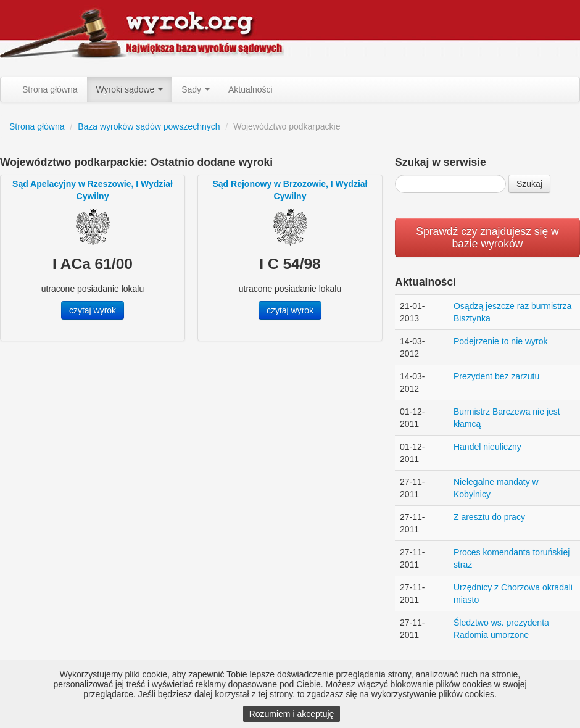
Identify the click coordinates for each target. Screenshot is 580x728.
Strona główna (50, 89)
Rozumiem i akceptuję (292, 714)
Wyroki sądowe (130, 89)
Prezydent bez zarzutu (496, 376)
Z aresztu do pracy (489, 517)
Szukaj (529, 184)
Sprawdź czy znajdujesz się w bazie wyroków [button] (487, 238)
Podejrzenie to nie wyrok (501, 341)
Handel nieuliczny (487, 447)
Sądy (196, 89)
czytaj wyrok (93, 310)
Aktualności (251, 89)
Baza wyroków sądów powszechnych (149, 126)
